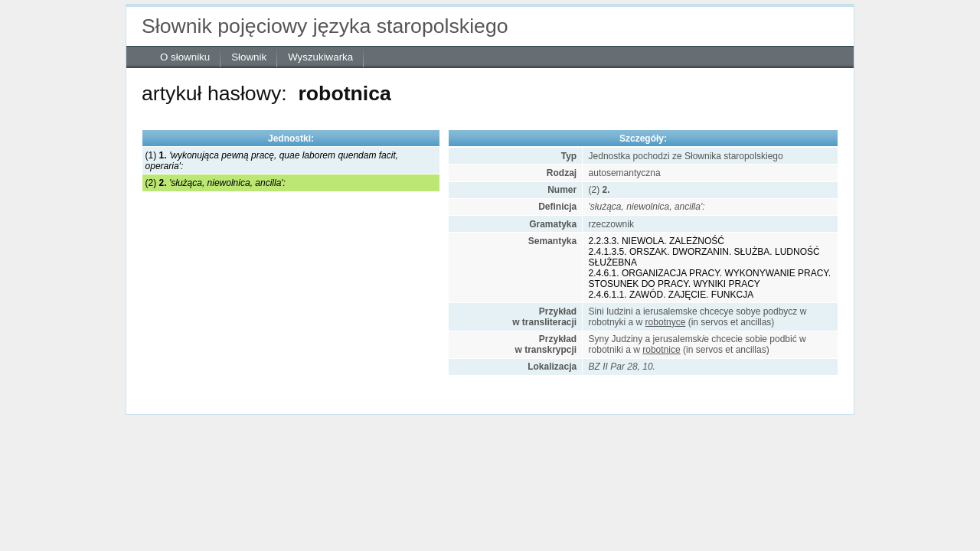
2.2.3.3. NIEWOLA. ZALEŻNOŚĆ (657, 241)
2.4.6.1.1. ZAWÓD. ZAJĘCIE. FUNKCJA (671, 295)
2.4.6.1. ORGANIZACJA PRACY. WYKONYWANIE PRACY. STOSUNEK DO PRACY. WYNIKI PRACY (710, 279)
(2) (216, 183)
